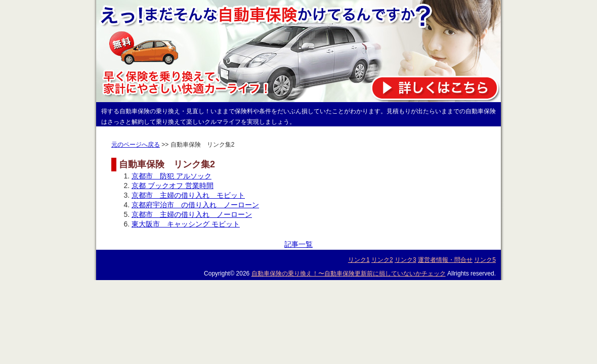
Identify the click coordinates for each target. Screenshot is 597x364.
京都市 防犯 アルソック (172, 176)
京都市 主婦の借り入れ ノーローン (192, 214)
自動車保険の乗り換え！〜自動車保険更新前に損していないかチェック (349, 274)
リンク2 (382, 260)
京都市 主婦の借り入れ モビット (188, 195)
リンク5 (485, 260)
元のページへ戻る (136, 145)
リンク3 (406, 260)
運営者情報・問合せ (445, 260)
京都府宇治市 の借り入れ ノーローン (195, 205)
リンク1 (359, 260)
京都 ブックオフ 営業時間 (173, 186)
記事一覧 (298, 244)
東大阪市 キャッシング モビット (186, 224)
